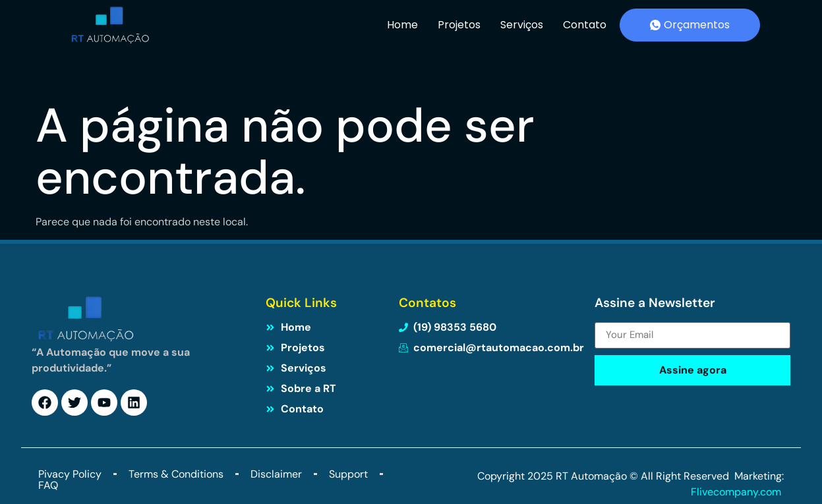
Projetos (459, 25)
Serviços (522, 25)
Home (402, 25)
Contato (585, 25)
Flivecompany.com (737, 492)
